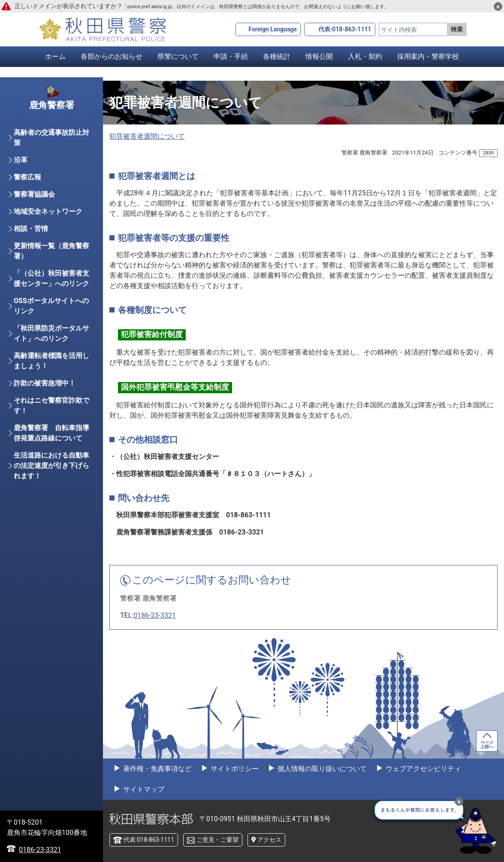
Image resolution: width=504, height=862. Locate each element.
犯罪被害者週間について (147, 136)
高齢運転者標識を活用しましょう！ (51, 375)
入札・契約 (365, 56)
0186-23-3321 (155, 615)
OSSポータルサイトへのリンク (51, 320)
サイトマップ (143, 789)
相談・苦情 (31, 243)
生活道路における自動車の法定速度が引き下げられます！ (51, 480)
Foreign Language (273, 29)
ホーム (55, 56)
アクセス (269, 840)
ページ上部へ (487, 745)
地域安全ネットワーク (48, 226)
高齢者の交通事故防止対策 (51, 152)
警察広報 (27, 191)
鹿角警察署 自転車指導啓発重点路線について (51, 447)
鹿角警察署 (51, 118)
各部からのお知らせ (112, 56)
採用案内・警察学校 (428, 56)
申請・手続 (231, 56)
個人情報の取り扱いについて (321, 769)
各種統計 (277, 56)
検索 (457, 29)
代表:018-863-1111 (345, 29)
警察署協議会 (34, 208)
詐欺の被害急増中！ (45, 397)
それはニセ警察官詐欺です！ (51, 420)
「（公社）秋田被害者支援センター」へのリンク (51, 293)
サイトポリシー (234, 769)
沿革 (21, 174)
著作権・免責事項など (157, 769)
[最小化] (459, 801)
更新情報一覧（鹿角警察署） (51, 265)
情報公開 (319, 56)
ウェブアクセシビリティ (423, 769)
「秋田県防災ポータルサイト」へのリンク (51, 348)
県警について (178, 56)
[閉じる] (498, 6)
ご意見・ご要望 (217, 840)
